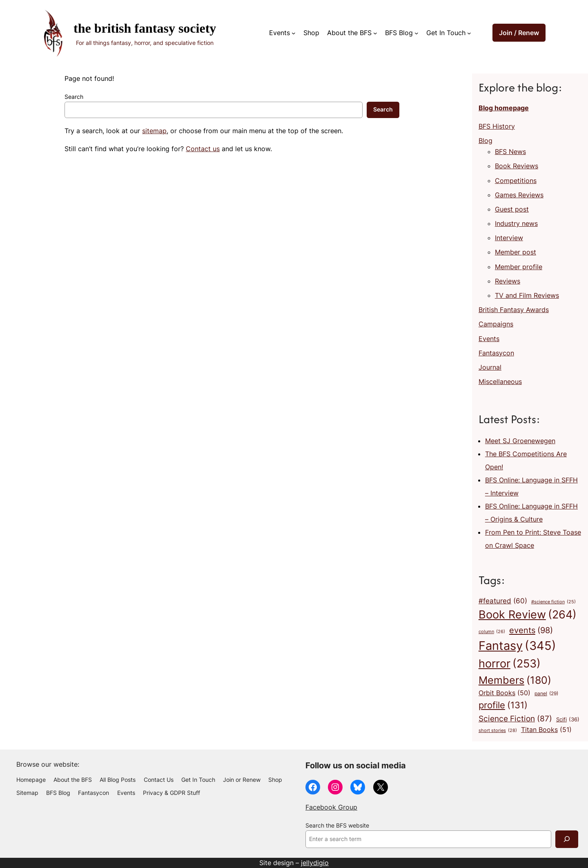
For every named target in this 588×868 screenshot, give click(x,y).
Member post (516, 252)
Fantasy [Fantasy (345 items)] (517, 646)
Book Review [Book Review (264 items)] (528, 615)
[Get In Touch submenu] (469, 33)
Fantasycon (496, 353)
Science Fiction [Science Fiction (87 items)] (515, 718)
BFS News (510, 152)
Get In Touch (446, 33)
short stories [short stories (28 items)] (498, 731)
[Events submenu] (294, 33)
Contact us (203, 149)
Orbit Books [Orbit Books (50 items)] (504, 693)
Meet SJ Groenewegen (520, 441)
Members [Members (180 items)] (515, 680)
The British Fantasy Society (145, 28)
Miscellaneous (500, 382)
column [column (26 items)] (492, 632)
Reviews (508, 281)
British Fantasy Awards (514, 310)
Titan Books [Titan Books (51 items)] (546, 730)
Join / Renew (519, 33)
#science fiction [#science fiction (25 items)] (553, 602)
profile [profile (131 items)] (503, 705)
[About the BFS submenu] (375, 33)
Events (280, 33)
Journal (490, 367)
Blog (486, 141)
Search (74, 97)
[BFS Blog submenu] (416, 33)
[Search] (567, 839)
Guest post (512, 209)
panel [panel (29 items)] (546, 694)
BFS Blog (399, 33)
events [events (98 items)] (531, 630)
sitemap (154, 131)
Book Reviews (517, 166)
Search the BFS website (337, 826)
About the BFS (349, 33)
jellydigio (315, 863)
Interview (509, 238)
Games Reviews (519, 195)
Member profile (519, 267)
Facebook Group (331, 807)
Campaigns (496, 324)
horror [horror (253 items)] (510, 664)
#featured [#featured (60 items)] (503, 601)
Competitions (516, 181)
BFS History (497, 126)
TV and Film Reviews (527, 295)
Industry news (516, 223)
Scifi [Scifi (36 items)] (568, 720)
